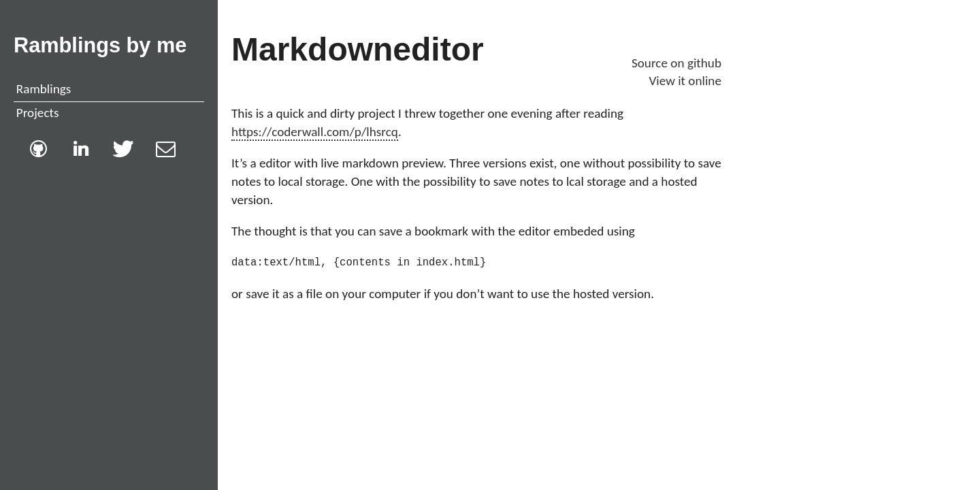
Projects (38, 113)
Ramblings (44, 89)
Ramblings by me (100, 45)
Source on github (676, 63)
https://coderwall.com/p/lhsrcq (315, 132)
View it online (685, 81)
